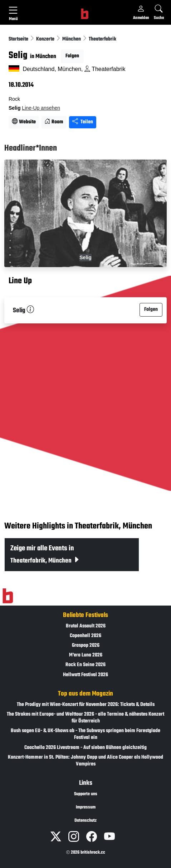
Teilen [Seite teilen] (83, 122)
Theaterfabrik (102, 39)
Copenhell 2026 (85, 636)
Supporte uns (86, 794)
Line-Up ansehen (41, 108)
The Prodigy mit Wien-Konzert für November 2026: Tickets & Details (86, 705)
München (72, 39)
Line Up (20, 281)
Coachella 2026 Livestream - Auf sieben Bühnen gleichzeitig (85, 748)
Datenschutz (85, 821)
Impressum (86, 807)
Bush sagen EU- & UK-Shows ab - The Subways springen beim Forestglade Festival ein (85, 734)
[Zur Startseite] (8, 596)
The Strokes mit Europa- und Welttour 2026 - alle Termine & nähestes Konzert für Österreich (85, 718)
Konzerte (46, 39)
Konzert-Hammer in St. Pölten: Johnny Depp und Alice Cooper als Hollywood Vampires (85, 761)
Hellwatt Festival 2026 (85, 675)
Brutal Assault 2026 (86, 626)
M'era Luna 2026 (86, 655)
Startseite (19, 39)
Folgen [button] (72, 56)
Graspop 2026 (86, 646)
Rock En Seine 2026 (85, 665)
